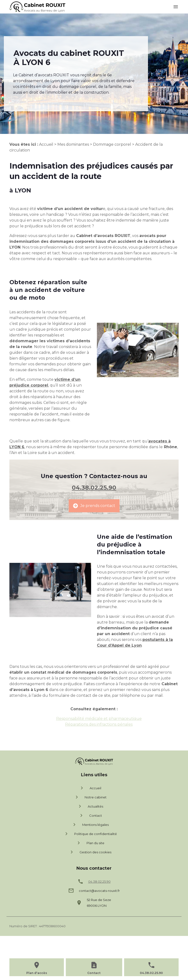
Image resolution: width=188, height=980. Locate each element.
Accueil (46, 144)
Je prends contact (94, 506)
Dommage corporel (112, 144)
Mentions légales (90, 825)
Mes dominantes (73, 144)
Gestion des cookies (90, 852)
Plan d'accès (37, 973)
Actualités (90, 806)
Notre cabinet (90, 797)
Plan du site (90, 843)
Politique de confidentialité (90, 834)
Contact (90, 816)
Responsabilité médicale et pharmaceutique (99, 719)
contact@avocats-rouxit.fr (99, 891)
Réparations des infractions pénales (99, 724)
